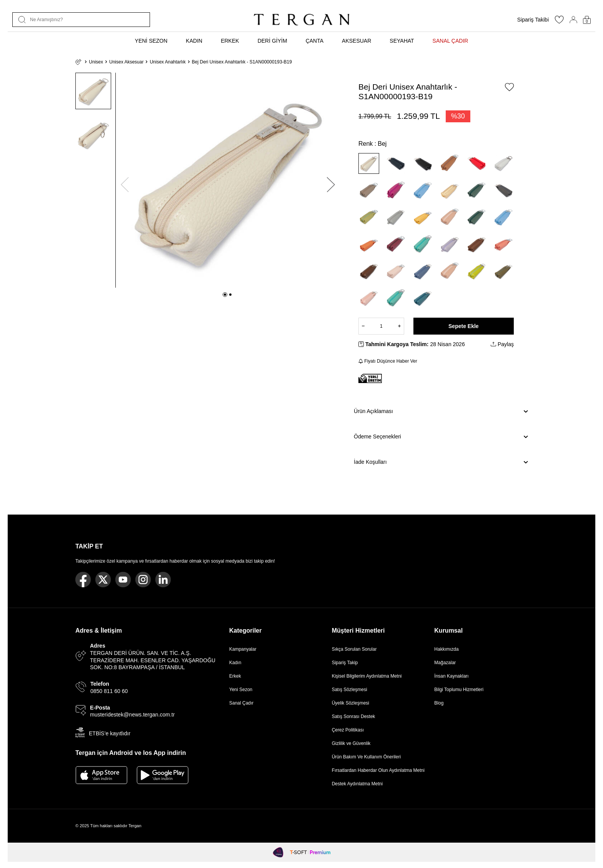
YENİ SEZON (151, 41)
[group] (228, 180)
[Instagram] (143, 580)
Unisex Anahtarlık (167, 62)
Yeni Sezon (241, 690)
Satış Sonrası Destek (354, 716)
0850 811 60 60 (109, 691)
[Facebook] (83, 580)
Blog (439, 703)
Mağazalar (445, 663)
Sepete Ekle (464, 326)
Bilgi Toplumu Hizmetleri (459, 690)
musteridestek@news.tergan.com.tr (132, 715)
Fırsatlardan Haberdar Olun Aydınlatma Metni (378, 770)
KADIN (194, 41)
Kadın (235, 663)
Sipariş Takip (345, 663)
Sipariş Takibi (533, 20)
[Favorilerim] (559, 22)
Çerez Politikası (348, 730)
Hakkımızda (446, 649)
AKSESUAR (356, 41)
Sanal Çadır (241, 703)
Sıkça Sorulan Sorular (354, 649)
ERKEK (230, 41)
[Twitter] (103, 580)
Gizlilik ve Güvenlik (351, 743)
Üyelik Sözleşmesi (351, 703)
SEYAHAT (402, 41)
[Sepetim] (587, 20)
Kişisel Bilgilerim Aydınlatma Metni (368, 676)
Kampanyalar (243, 649)
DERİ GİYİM (272, 41)
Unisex (96, 62)
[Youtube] (123, 580)
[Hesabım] (573, 20)
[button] (225, 295)
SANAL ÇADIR (451, 41)
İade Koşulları (441, 462)
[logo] (301, 20)
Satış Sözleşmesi (350, 690)
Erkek (235, 676)
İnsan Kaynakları (451, 676)
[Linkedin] (163, 580)
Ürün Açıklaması (441, 412)
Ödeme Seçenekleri (441, 437)
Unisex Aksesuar (126, 62)
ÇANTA (315, 41)
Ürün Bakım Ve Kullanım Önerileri (366, 757)
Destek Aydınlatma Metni (357, 784)
